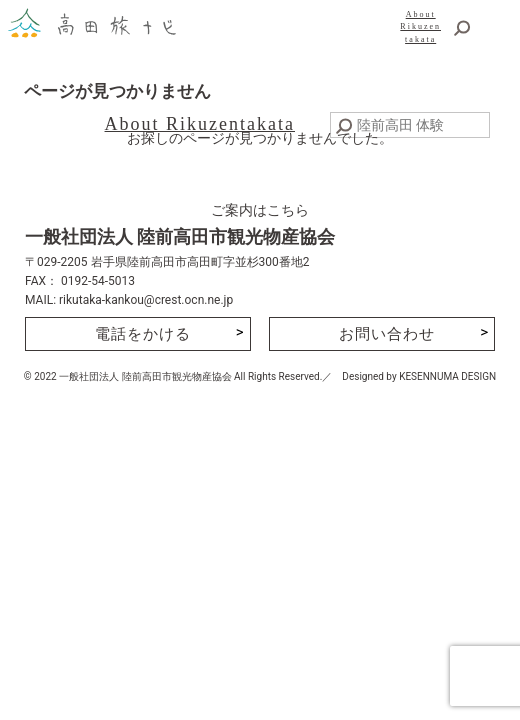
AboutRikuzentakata (420, 27)
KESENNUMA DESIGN (447, 376)
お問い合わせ (387, 334)
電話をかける (143, 334)
